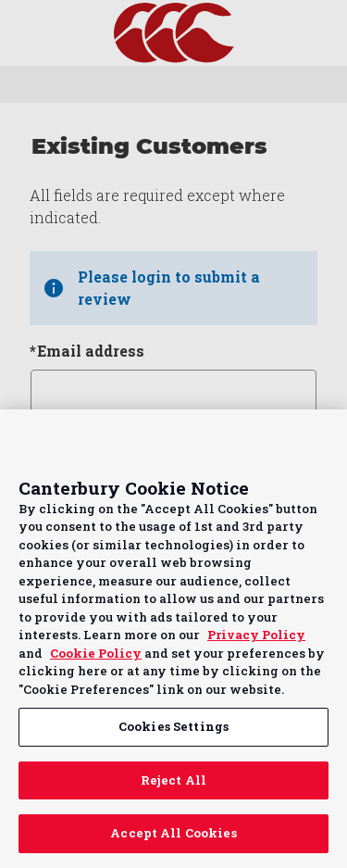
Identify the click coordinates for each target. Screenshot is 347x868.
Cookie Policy (96, 653)
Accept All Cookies (173, 833)
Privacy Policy (256, 635)
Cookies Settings (173, 726)
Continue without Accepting (261, 435)
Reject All (173, 780)
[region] (173, 639)
